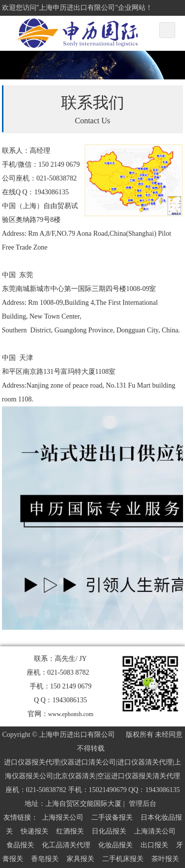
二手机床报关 (123, 859)
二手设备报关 (112, 817)
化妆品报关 (115, 845)
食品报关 (20, 845)
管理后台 (143, 804)
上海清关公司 (155, 831)
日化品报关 (109, 831)
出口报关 (154, 845)
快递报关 (35, 831)
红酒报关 (70, 831)
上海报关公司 (63, 817)
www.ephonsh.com (71, 714)
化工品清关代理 (66, 845)
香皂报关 (45, 859)
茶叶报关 (165, 859)
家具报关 (80, 859)
